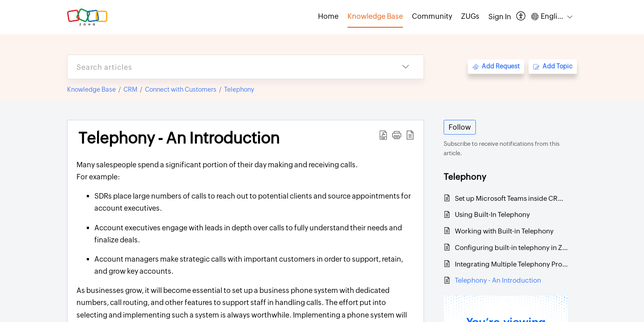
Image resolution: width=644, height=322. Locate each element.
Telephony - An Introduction (498, 280)
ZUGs (470, 16)
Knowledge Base (91, 89)
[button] (521, 17)
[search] (228, 67)
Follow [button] (460, 127)
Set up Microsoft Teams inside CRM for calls (511, 198)
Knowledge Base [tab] (375, 16)
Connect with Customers (181, 89)
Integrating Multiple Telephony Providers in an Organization (511, 264)
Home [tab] (328, 16)
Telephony (239, 89)
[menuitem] (500, 17)
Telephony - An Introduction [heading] (179, 138)
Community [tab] (432, 16)
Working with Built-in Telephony (504, 231)
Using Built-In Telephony (492, 214)
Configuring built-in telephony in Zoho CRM (511, 248)
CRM (130, 89)
